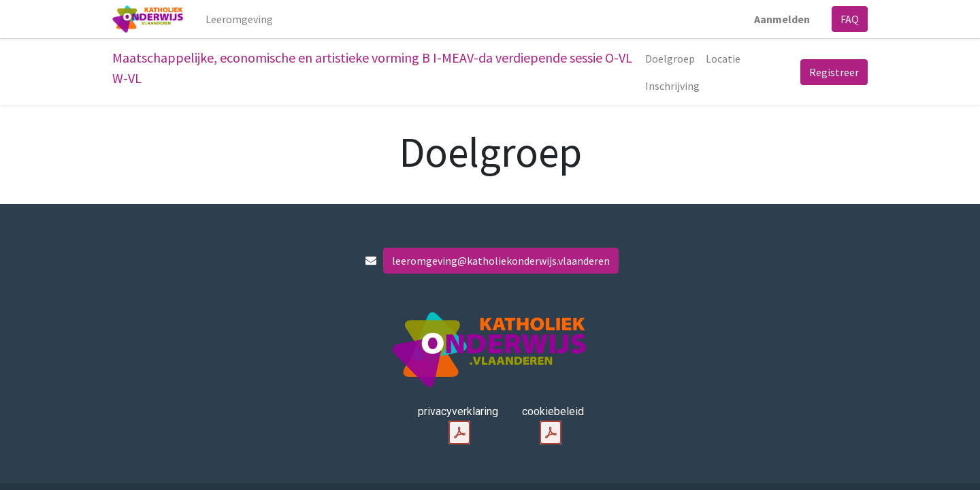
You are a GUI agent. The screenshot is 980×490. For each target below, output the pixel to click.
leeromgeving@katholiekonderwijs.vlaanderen (501, 261)
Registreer (834, 72)
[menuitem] (239, 19)
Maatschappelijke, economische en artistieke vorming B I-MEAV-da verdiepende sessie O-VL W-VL (372, 68)
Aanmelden (782, 19)
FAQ (850, 19)
